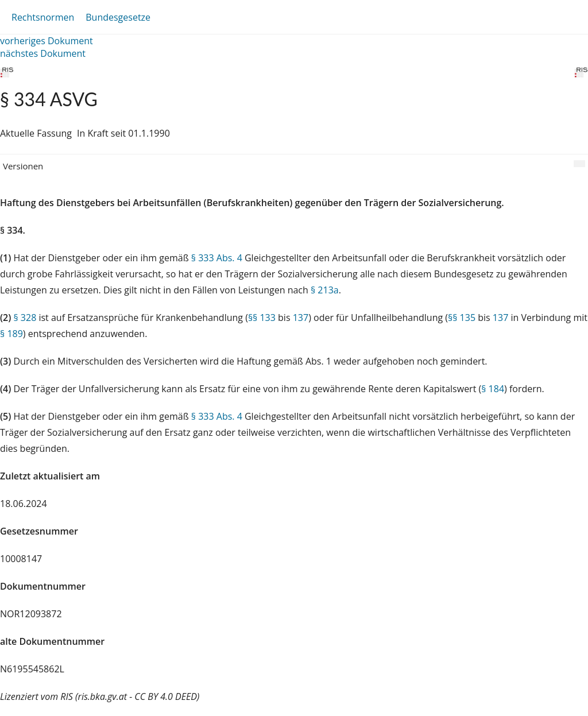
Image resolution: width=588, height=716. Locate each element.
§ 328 (25, 318)
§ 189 (11, 334)
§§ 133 (262, 318)
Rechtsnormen (43, 17)
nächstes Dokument (43, 53)
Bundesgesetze (118, 17)
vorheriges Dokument (47, 41)
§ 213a (325, 290)
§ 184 (493, 389)
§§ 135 (462, 318)
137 (301, 318)
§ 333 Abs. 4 (217, 258)
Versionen (23, 166)
